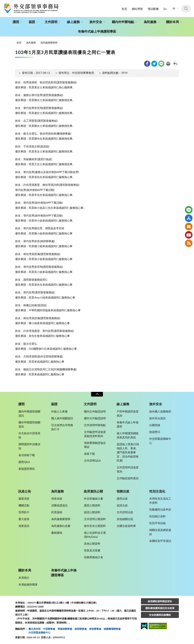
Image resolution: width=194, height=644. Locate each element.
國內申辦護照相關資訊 (29, 413)
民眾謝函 (57, 512)
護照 (16, 22)
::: (2, 3)
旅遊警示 (155, 432)
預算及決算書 (92, 550)
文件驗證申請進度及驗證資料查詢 (95, 434)
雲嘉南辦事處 (65, 629)
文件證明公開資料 (95, 519)
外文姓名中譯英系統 (29, 435)
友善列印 (168, 64)
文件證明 (51, 22)
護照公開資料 (92, 505)
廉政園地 (57, 533)
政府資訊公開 (93, 491)
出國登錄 (155, 425)
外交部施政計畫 (94, 499)
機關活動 (24, 505)
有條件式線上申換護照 (128, 424)
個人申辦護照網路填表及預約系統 (128, 435)
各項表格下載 (27, 455)
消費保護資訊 (59, 505)
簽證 (32, 22)
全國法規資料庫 (126, 526)
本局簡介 (24, 578)
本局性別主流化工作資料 (160, 501)
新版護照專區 (27, 469)
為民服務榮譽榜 (49, 43)
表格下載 (89, 454)
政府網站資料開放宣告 (160, 601)
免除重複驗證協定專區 (95, 445)
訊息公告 (25, 491)
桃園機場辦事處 (112, 629)
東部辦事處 (95, 629)
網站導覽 (137, 9)
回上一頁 (175, 64)
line (161, 64)
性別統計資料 (157, 516)
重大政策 (24, 519)
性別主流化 (157, 491)
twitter (154, 64)
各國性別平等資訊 (160, 541)
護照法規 (122, 499)
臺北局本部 (35, 629)
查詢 (186, 9)
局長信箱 (57, 499)
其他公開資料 (92, 544)
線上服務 (73, 22)
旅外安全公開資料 (95, 526)
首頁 (124, 9)
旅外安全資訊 (157, 418)
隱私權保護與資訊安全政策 (160, 608)
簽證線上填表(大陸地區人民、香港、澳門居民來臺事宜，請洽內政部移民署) (128, 452)
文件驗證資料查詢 (128, 478)
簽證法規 (122, 505)
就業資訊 (24, 526)
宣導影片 (24, 512)
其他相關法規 (125, 519)
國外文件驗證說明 (95, 418)
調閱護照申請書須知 (29, 446)
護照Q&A (24, 462)
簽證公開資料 (92, 512)
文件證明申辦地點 (95, 425)
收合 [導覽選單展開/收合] (97, 394)
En (165, 9)
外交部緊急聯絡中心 (160, 441)
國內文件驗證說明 (95, 411)
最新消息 (24, 499)
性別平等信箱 (157, 523)
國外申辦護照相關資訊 (29, 424)
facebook (147, 64)
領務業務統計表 (94, 557)
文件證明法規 (125, 512)
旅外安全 (96, 22)
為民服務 (150, 22)
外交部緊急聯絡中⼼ (39, 632)
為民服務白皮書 (61, 526)
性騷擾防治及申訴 (160, 509)
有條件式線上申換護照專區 (97, 31)
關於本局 (172, 22)
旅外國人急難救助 (160, 411)
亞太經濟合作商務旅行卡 (62, 427)
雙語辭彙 (153, 9)
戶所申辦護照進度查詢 (128, 413)
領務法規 (123, 491)
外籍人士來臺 (59, 411)
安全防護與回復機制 (160, 615)
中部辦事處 (49, 629)
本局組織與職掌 (28, 584)
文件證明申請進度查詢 (128, 469)
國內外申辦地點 (123, 22)
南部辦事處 (81, 629)
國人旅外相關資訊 (62, 418)
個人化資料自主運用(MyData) (95, 535)
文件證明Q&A (92, 460)
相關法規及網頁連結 (160, 532)
